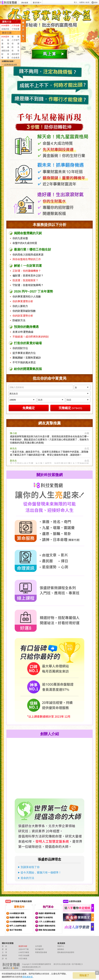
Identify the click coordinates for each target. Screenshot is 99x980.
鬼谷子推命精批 (16, 930)
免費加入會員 (84, 2)
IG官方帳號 (23, 959)
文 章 (4, 952)
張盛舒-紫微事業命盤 (47, 913)
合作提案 (39, 946)
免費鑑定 (29, 408)
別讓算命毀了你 (30, 867)
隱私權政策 (28, 977)
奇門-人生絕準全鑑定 (18, 926)
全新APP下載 (24, 949)
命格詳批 (5, 29)
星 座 (4, 949)
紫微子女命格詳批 (46, 917)
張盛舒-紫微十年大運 (18, 917)
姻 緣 (5, 47)
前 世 (15, 51)
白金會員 (15, 58)
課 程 (4, 959)
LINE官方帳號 (24, 952)
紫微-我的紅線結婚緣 (47, 930)
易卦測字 (15, 54)
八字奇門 (15, 40)
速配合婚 (5, 51)
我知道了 (84, 975)
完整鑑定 (70, 408)
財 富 (5, 54)
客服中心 (61, 946)
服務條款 (61, 949)
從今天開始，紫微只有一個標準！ (41, 872)
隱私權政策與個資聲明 (66, 952)
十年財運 (15, 29)
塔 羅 (15, 44)
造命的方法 (27, 878)
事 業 (5, 58)
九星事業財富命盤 (10, 65)
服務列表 (23, 31)
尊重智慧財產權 (41, 952)
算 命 (4, 946)
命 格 (5, 40)
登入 (76, 2)
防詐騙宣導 (39, 949)
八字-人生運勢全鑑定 (47, 922)
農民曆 (4, 955)
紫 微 (15, 37)
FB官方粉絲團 (24, 955)
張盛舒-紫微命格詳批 (47, 926)
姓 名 (15, 47)
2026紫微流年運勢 (17, 913)
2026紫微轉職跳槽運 (18, 922)
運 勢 (5, 44)
